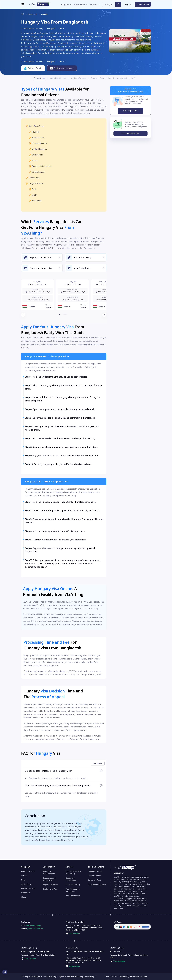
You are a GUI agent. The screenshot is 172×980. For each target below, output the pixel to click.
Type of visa (40, 78)
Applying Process (78, 78)
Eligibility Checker (95, 871)
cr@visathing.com (34, 925)
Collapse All (98, 764)
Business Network (28, 888)
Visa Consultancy (73, 896)
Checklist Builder (95, 876)
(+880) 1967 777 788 (35, 929)
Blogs (23, 897)
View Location (75, 934)
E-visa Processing (73, 885)
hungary (44, 14)
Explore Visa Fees (50, 889)
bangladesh (33, 14)
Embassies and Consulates (49, 879)
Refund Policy (135, 977)
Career (24, 876)
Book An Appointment (97, 884)
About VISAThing (28, 871)
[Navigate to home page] (23, 14)
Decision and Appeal (118, 78)
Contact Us (26, 893)
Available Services (58, 78)
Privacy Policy (124, 977)
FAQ (133, 78)
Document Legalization (71, 879)
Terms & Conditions (112, 977)
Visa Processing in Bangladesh (73, 890)
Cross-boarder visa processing (73, 872)
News (23, 880)
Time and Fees (97, 78)
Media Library (27, 884)
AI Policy (144, 977)
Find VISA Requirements (49, 872)
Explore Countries (51, 885)
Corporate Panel (95, 880)
